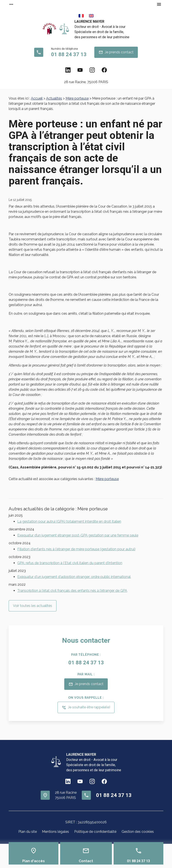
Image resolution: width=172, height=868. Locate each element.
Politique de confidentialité (95, 832)
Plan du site (28, 832)
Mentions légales (55, 832)
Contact (86, 861)
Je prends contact (116, 52)
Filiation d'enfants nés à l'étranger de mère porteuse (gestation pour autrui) (76, 549)
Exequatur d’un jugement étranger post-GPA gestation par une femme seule (78, 535)
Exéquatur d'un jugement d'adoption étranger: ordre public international (74, 577)
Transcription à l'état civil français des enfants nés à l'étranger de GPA (72, 591)
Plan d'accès (34, 861)
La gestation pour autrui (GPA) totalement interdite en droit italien (69, 521)
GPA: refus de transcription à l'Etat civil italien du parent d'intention (70, 563)
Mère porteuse (77, 98)
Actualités (54, 98)
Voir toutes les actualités (33, 606)
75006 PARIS (86, 82)
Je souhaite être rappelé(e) (86, 708)
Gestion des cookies (138, 832)
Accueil (37, 98)
